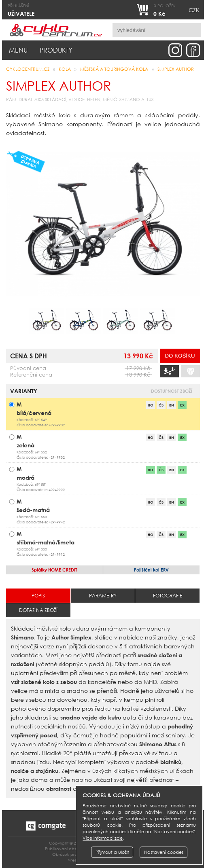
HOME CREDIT (54, 570)
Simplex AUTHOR (176, 69)
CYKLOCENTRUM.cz (28, 69)
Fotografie (168, 596)
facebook (193, 50)
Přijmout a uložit (112, 852)
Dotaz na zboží (38, 610)
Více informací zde (103, 838)
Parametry (103, 596)
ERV (151, 570)
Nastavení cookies (164, 852)
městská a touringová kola (114, 69)
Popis (38, 596)
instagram (175, 50)
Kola (65, 69)
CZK (194, 10)
